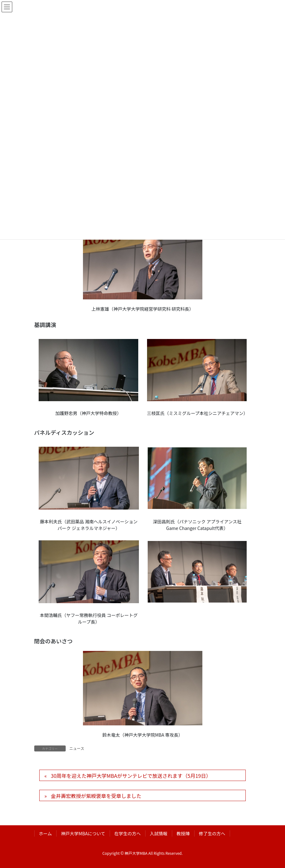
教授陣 (183, 833)
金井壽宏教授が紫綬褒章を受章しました (96, 796)
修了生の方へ (212, 833)
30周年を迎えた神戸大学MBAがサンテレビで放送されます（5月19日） (131, 776)
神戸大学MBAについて (83, 833)
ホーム (46, 833)
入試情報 (159, 833)
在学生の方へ (128, 833)
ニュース (77, 748)
